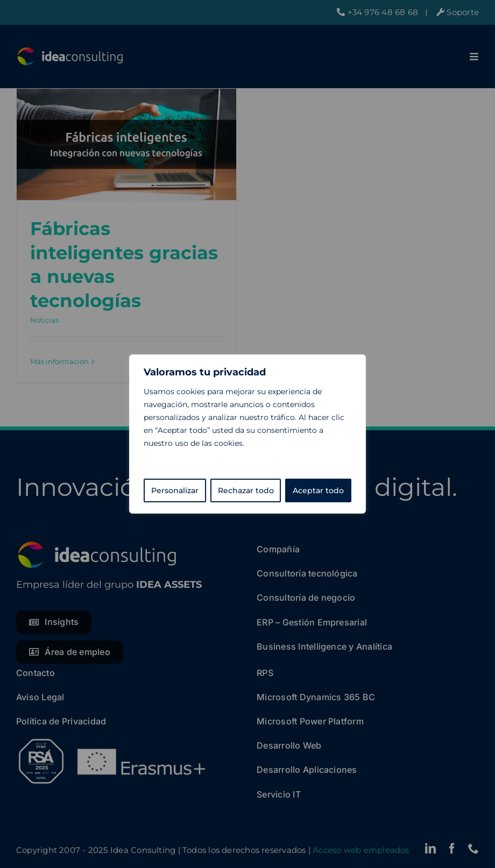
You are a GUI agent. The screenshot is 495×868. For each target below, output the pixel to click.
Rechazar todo (246, 490)
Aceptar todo (318, 490)
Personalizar (175, 490)
